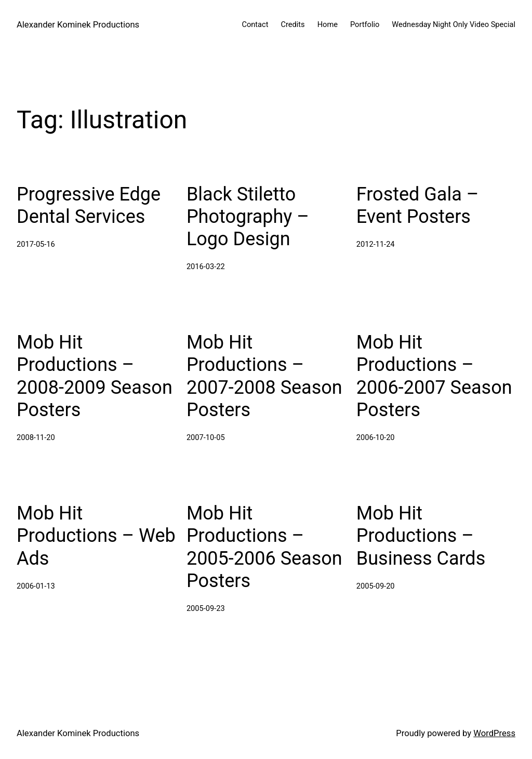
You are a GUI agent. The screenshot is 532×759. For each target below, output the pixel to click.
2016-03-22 (206, 267)
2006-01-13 (36, 586)
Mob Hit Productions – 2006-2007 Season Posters (434, 376)
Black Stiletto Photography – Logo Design (248, 217)
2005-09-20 (376, 586)
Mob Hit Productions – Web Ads (96, 536)
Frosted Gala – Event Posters (418, 205)
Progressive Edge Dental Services (89, 205)
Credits (292, 24)
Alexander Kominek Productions (78, 25)
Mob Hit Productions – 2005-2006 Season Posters (264, 547)
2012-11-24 (376, 244)
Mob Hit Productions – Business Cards (421, 536)
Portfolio (365, 24)
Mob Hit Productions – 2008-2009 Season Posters (95, 376)
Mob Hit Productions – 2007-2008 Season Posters (264, 376)
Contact (255, 24)
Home (328, 24)
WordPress (494, 733)
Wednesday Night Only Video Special (454, 24)
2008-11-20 (36, 437)
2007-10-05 (206, 437)
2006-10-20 (376, 437)
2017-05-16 (36, 244)
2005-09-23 (206, 608)
